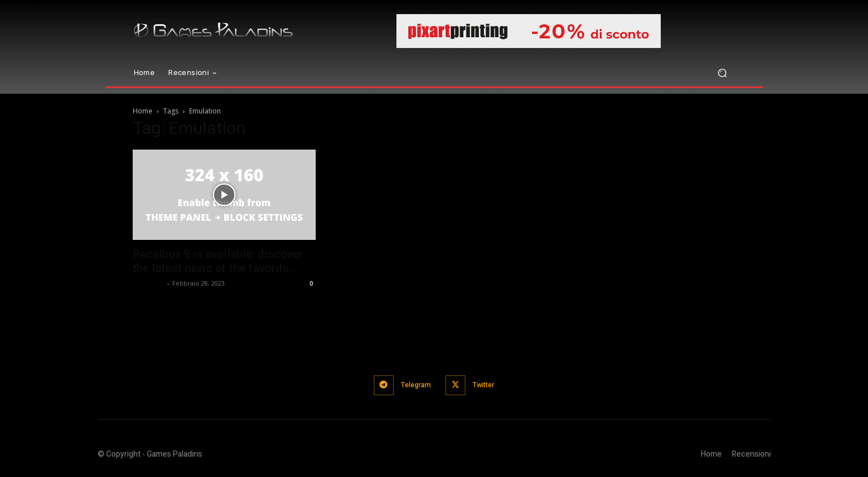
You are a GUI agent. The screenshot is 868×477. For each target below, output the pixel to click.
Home (143, 111)
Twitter (487, 385)
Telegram (414, 385)
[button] (723, 73)
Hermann (149, 283)
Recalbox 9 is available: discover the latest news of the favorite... (218, 261)
